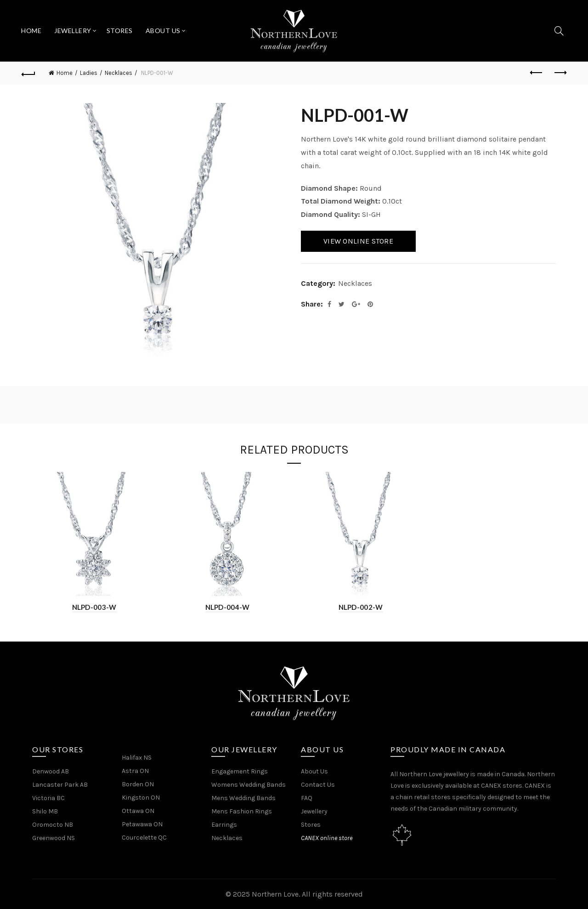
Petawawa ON (142, 824)
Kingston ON (141, 798)
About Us (163, 31)
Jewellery (73, 31)
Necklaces (119, 73)
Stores (120, 31)
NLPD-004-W (228, 607)
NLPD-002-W (361, 607)
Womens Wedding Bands (249, 785)
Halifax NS (137, 758)
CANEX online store (327, 838)
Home (31, 31)
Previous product (537, 73)
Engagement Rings (240, 771)
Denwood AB (51, 771)
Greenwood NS (54, 838)
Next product (560, 73)
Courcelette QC (144, 838)
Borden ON (138, 784)
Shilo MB (45, 811)
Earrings (224, 825)
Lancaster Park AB (60, 785)
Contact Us (318, 785)
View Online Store (358, 241)
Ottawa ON (138, 811)
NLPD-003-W (94, 607)
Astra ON (135, 771)
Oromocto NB (53, 825)
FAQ (307, 798)
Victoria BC (48, 798)
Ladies (89, 73)
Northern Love (275, 894)
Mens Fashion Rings (242, 811)
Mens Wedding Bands (243, 798)
